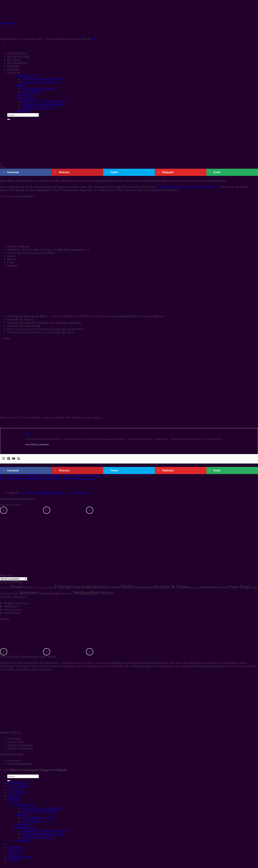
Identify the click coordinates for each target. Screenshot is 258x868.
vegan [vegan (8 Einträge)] (57, 593)
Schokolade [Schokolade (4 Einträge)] (5, 594)
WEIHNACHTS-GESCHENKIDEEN (43, 831)
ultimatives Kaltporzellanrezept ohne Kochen (208, 666)
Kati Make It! (12, 606)
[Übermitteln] (9, 781)
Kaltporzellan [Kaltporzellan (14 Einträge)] (144, 587)
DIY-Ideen (17, 663)
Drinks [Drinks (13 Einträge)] (29, 587)
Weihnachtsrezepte (140, 666)
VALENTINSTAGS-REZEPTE (40, 812)
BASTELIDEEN (17, 783)
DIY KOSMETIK (17, 793)
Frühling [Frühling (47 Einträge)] (63, 587)
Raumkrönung (12, 613)
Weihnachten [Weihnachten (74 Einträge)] (87, 593)
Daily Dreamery (13, 610)
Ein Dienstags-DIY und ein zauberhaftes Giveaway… (188, 187)
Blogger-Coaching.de (16, 603)
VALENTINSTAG (25, 805)
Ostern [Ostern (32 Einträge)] (206, 587)
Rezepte (33, 663)
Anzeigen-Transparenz (20, 745)
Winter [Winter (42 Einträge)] (107, 593)
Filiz (94, 39)
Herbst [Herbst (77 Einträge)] (127, 587)
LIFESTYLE (10, 23)
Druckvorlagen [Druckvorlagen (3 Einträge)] (40, 588)
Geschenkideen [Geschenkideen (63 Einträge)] (87, 587)
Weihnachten (230, 663)
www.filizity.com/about (37, 444)
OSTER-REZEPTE (33, 822)
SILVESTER (22, 841)
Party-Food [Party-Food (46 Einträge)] (239, 587)
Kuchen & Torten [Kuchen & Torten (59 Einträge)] (172, 587)
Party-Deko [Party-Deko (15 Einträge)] (220, 587)
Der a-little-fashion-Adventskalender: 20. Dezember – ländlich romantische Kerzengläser (51, 476)
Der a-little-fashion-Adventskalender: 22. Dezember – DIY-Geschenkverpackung (47, 479)
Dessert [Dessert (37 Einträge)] (17, 587)
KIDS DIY (13, 796)
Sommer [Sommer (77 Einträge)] (28, 593)
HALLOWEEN (23, 825)
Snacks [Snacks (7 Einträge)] (15, 593)
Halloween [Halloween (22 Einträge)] (111, 587)
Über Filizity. (15, 739)
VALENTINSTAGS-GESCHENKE (42, 809)
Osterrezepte (165, 666)
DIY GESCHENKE (19, 786)
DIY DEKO (14, 789)
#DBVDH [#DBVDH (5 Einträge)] (5, 588)
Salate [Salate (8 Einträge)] (254, 587)
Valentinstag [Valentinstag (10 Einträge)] (45, 593)
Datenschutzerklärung (20, 764)
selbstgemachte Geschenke (202, 663)
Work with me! (16, 851)
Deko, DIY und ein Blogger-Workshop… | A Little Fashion (53, 493)
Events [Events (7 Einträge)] (50, 587)
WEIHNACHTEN (25, 828)
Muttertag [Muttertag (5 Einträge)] (194, 588)
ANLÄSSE (14, 802)
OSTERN (20, 815)
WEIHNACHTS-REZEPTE (38, 838)
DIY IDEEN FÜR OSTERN (38, 818)
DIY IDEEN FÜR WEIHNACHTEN (43, 834)
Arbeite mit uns (16, 742)
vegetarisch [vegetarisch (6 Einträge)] (67, 593)
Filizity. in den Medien (20, 748)
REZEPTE (13, 799)
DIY (2, 23)
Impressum (14, 761)
